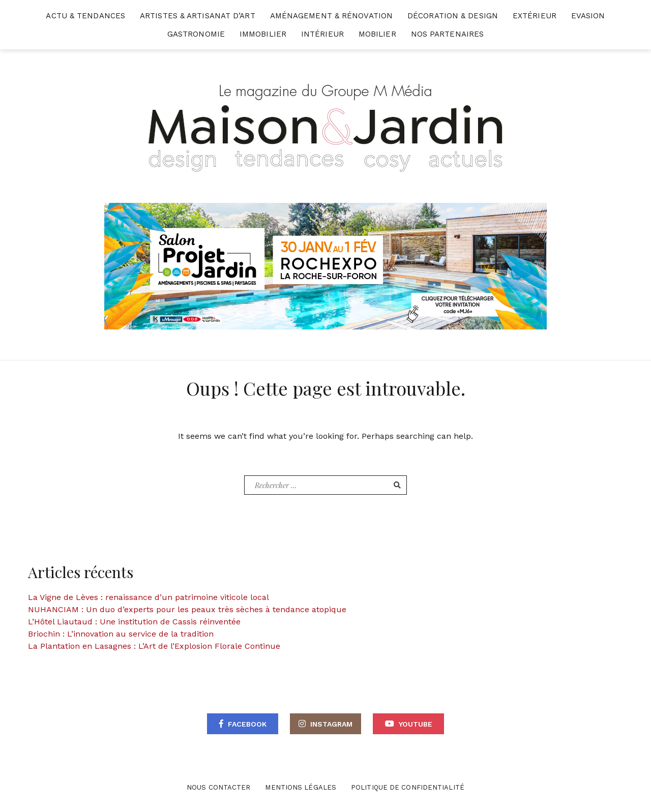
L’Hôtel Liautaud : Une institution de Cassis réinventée (134, 622)
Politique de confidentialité (408, 787)
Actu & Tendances (85, 16)
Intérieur (322, 34)
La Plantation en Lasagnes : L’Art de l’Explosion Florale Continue (154, 646)
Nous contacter (218, 787)
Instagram (331, 724)
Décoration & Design (453, 16)
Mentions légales (301, 787)
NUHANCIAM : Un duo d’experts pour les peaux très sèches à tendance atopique (187, 609)
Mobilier (377, 34)
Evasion (588, 16)
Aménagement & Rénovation (331, 16)
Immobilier (263, 34)
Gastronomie (196, 34)
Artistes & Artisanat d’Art (198, 16)
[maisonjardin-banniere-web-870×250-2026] (325, 266)
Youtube (416, 724)
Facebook (247, 724)
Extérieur (535, 16)
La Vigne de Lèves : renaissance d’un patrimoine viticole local (149, 597)
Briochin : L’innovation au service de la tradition (121, 634)
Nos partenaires (448, 34)
